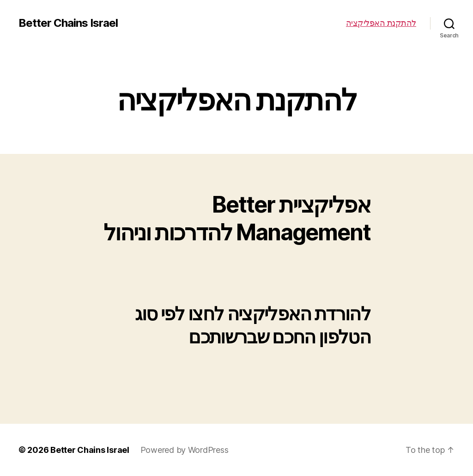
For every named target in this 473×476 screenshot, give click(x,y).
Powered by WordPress (185, 450)
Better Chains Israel (68, 23)
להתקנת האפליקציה (381, 23)
